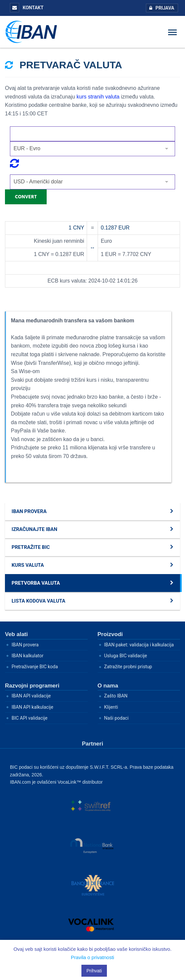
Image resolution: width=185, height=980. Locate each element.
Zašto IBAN (116, 696)
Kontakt (27, 8)
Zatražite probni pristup (128, 667)
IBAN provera (25, 645)
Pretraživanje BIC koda (35, 667)
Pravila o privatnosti (92, 957)
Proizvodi (110, 634)
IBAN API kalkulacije (32, 707)
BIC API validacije (29, 718)
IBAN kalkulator (27, 656)
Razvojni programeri (32, 686)
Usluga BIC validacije (126, 656)
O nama (108, 686)
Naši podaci (116, 718)
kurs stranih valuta (98, 97)
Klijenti (111, 707)
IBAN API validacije (31, 696)
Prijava (160, 8)
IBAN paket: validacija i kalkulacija (139, 645)
